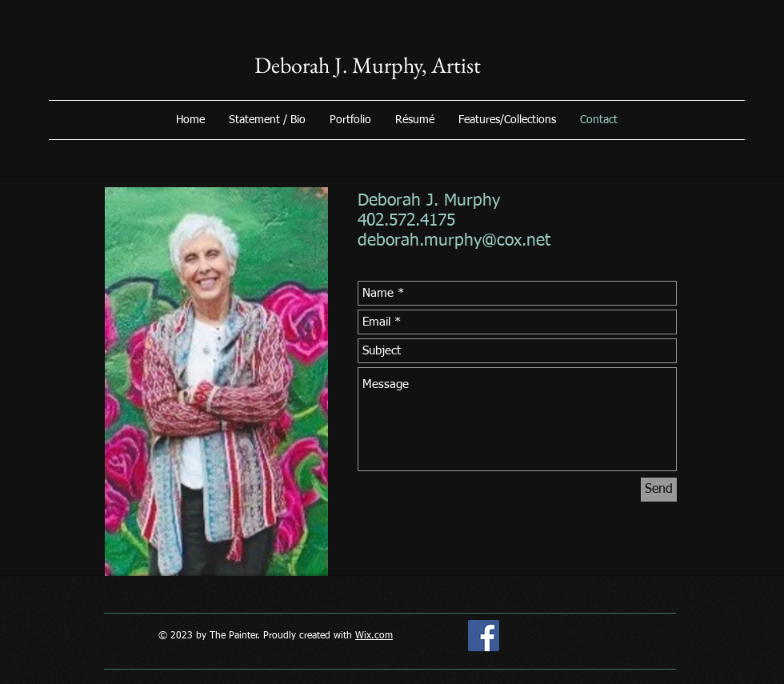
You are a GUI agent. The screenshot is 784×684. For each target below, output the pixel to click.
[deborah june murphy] (484, 636)
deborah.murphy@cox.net (454, 241)
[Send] (659, 490)
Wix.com (374, 636)
